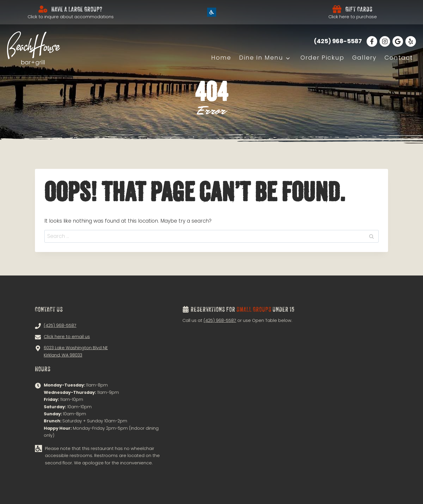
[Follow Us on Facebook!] (372, 41)
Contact (399, 58)
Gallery (364, 58)
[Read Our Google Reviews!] (398, 41)
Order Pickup (322, 58)
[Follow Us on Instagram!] (385, 41)
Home (221, 58)
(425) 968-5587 (220, 320)
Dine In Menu (261, 58)
